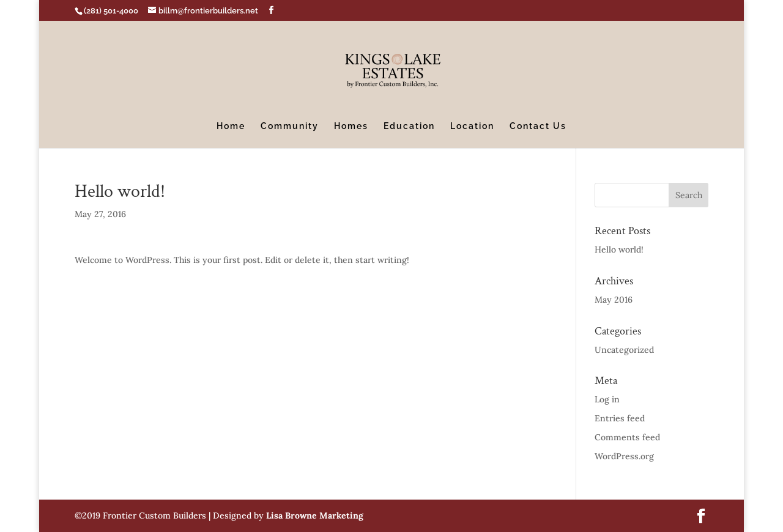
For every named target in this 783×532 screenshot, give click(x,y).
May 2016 (614, 300)
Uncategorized (624, 350)
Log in (607, 399)
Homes (351, 126)
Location (472, 126)
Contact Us (538, 126)
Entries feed (620, 418)
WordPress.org (624, 456)
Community (290, 126)
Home (231, 126)
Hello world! (619, 249)
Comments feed (627, 437)
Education (409, 126)
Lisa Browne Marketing (315, 515)
